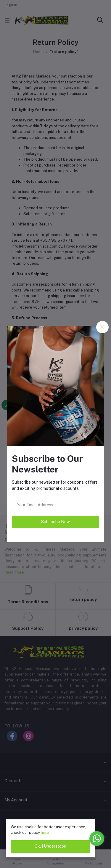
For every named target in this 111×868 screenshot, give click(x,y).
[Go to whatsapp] (97, 839)
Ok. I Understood (50, 846)
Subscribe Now (55, 522)
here (45, 832)
